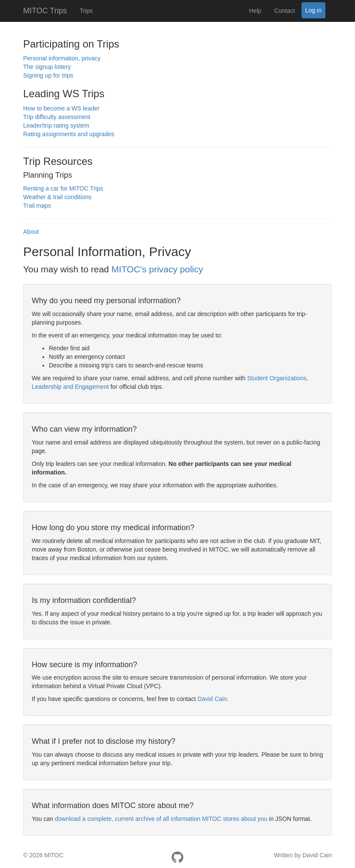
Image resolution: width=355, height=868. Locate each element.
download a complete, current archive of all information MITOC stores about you (161, 819)
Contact (285, 11)
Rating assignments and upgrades (69, 134)
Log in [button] (313, 10)
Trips (86, 11)
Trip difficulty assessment (57, 117)
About (31, 232)
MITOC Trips (45, 11)
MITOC (54, 855)
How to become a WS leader (61, 108)
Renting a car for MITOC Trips (63, 188)
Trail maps (37, 206)
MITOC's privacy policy (157, 269)
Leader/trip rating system (56, 125)
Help (255, 11)
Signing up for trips (48, 75)
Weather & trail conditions (57, 197)
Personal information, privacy (62, 58)
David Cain (212, 699)
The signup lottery (47, 67)
